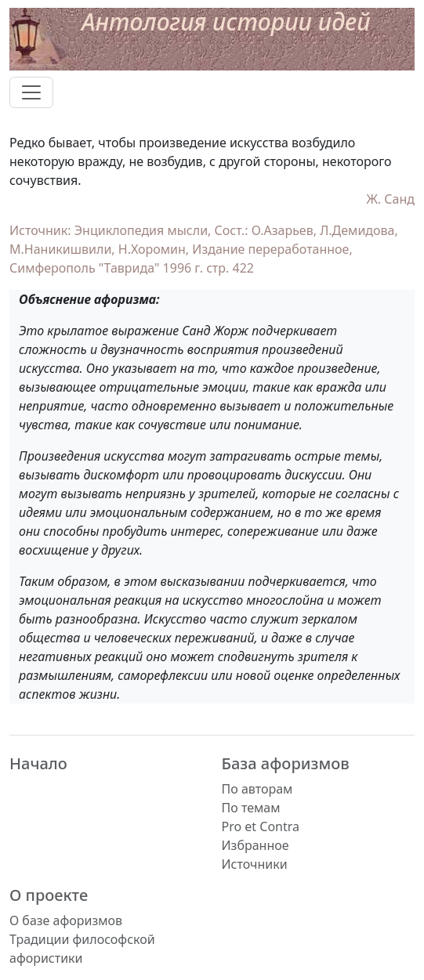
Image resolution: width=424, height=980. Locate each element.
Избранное (255, 845)
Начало (38, 763)
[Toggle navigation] (31, 92)
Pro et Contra (261, 826)
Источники (255, 864)
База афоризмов (286, 763)
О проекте (49, 895)
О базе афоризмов (66, 920)
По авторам (257, 789)
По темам (251, 808)
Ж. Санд (390, 199)
